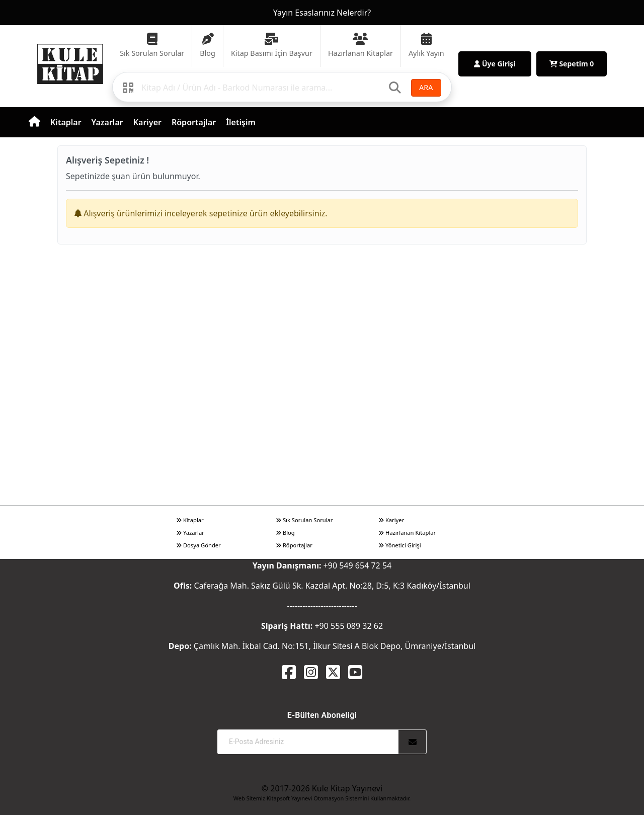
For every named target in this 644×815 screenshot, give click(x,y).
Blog (285, 533)
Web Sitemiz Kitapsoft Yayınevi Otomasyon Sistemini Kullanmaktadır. (322, 798)
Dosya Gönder (198, 545)
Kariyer (147, 122)
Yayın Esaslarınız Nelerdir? (322, 13)
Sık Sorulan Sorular (304, 520)
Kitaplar (66, 122)
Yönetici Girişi (400, 545)
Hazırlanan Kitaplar (407, 533)
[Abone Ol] (413, 742)
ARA (426, 87)
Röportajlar (194, 122)
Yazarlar (107, 122)
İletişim (241, 122)
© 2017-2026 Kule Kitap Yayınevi (322, 788)
